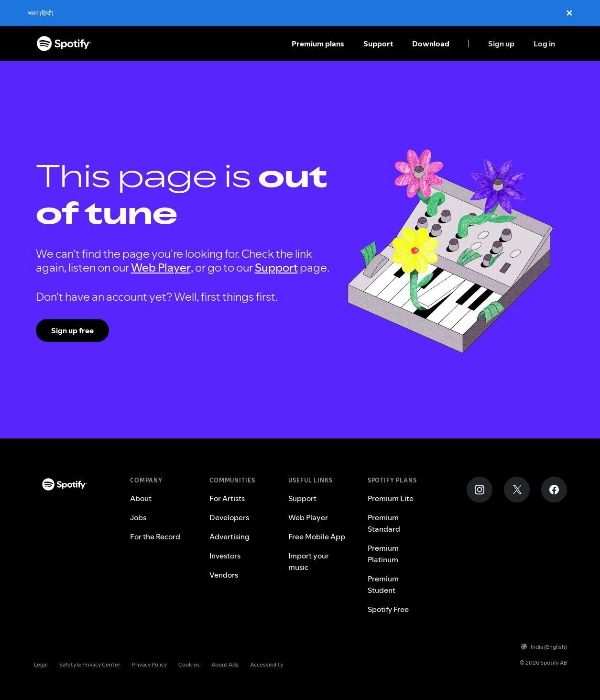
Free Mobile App (317, 536)
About (141, 498)
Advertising (229, 536)
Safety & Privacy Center (90, 664)
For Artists (227, 498)
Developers (229, 517)
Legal (41, 664)
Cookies (189, 664)
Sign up (501, 44)
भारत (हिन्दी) (41, 13)
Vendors (224, 575)
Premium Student (383, 584)
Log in (544, 44)
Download (431, 44)
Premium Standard (384, 523)
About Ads (225, 664)
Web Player (161, 268)
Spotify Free (388, 609)
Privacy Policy (149, 664)
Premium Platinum (383, 554)
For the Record (155, 536)
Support (378, 44)
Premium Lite (391, 498)
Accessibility (267, 664)
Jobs (138, 517)
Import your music (309, 561)
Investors (225, 556)
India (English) (544, 647)
